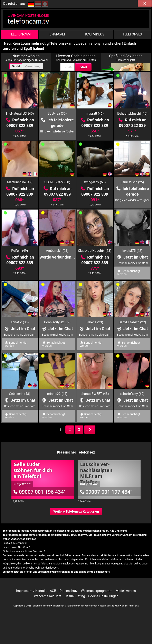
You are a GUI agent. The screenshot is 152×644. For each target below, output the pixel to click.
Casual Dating (75, 596)
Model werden (126, 591)
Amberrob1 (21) (57, 251)
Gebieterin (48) (20, 394)
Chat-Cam (57, 34)
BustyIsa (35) (57, 113)
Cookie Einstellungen (103, 596)
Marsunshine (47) (20, 182)
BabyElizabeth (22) (132, 322)
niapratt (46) (95, 113)
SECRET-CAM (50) (57, 182)
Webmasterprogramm (97, 591)
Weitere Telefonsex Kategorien (76, 511)
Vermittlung (33, 66)
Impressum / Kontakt (31, 591)
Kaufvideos (95, 34)
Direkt (16, 66)
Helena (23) (95, 322)
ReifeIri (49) (20, 251)
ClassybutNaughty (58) (95, 251)
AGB (53, 591)
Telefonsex (132, 34)
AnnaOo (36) (20, 322)
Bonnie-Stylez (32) (57, 322)
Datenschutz (69, 591)
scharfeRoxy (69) (132, 394)
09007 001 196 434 (39, 492)
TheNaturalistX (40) (20, 113)
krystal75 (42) (132, 251)
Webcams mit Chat (48, 596)
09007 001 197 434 (106, 492)
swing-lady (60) (95, 182)
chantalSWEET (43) (95, 394)
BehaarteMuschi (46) (132, 113)
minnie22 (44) (57, 394)
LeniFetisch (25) (132, 182)
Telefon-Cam (20, 34)
